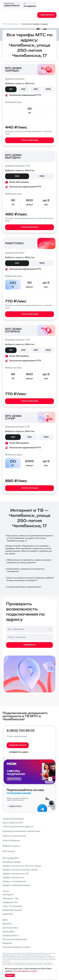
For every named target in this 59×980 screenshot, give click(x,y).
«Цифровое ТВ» (10, 902)
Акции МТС (8, 914)
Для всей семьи (10, 928)
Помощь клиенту (11, 936)
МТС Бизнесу (9, 851)
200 (23, 89)
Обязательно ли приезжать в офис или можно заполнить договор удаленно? (28, 561)
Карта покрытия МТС (13, 823)
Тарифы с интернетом (13, 878)
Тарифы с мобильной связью (16, 885)
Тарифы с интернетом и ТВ (15, 874)
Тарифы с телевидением (14, 881)
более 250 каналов (19, 182)
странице (6, 961)
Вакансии (7, 943)
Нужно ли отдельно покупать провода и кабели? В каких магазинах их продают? (29, 579)
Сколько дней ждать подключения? (23, 587)
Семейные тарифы (12, 862)
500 (36, 89)
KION (5, 920)
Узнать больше (30, 140)
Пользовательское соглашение (34, 958)
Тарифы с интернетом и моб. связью (20, 870)
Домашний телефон (12, 910)
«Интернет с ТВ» (11, 899)
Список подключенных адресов (18, 827)
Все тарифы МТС (11, 858)
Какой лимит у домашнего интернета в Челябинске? (25, 570)
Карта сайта (9, 932)
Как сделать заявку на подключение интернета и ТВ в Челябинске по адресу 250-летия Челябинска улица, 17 (29, 538)
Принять (10, 975)
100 (11, 89)
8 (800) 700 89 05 (12, 6)
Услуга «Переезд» (11, 841)
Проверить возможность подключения (21, 831)
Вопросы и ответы (11, 846)
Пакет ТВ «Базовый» (12, 906)
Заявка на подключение (14, 836)
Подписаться (15, 806)
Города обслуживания (13, 819)
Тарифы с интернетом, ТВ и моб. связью (22, 866)
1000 (48, 89)
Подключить (29, 546)
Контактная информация (15, 939)
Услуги (6, 891)
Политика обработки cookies (16, 947)
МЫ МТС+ (7, 924)
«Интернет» (8, 895)
